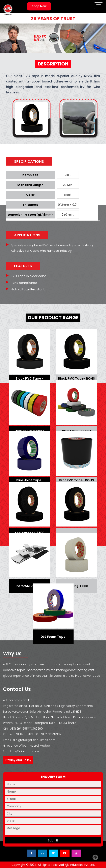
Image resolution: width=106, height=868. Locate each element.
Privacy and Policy (18, 760)
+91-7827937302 (50, 734)
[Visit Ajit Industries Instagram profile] (76, 853)
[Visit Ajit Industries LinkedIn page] (42, 853)
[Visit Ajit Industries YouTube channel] (65, 853)
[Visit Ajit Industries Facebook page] (32, 853)
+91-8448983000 (26, 734)
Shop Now (39, 6)
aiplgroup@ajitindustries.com (34, 740)
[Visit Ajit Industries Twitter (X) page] (53, 853)
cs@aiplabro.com (26, 751)
